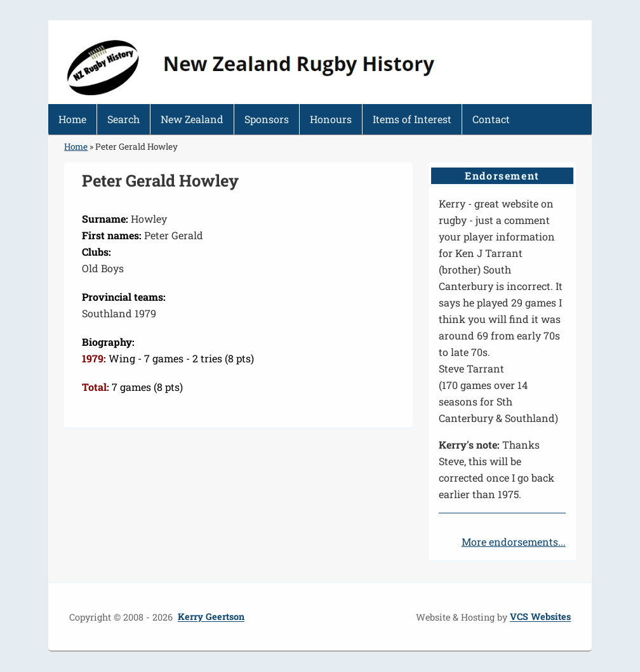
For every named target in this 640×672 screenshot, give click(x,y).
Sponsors (267, 119)
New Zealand (192, 119)
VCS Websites (540, 617)
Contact (491, 119)
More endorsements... (514, 542)
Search (123, 119)
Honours (331, 119)
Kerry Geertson (211, 617)
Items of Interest (412, 119)
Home (72, 119)
